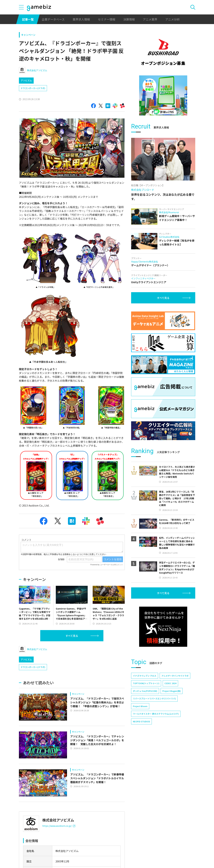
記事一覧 (28, 19)
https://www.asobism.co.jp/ (59, 826)
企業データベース (53, 19)
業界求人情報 (81, 19)
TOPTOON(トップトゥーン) (146, 683)
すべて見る (72, 636)
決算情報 (129, 19)
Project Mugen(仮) (172, 691)
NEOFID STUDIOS (141, 721)
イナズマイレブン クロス (145, 676)
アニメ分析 (172, 19)
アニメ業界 (150, 19)
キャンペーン (28, 35)
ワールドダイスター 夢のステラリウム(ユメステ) (156, 714)
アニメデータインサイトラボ (175, 676)
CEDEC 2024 (170, 683)
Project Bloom (140, 706)
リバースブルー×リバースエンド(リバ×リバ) (154, 698)
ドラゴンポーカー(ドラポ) (33, 88)
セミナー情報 (107, 19)
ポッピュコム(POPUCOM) (145, 691)
